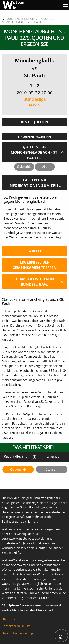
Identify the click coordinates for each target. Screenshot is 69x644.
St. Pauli (34, 75)
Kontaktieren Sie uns (16, 626)
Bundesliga (34, 102)
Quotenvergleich (20, 19)
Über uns (8, 619)
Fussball (47, 19)
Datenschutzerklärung (17, 633)
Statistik (52, 469)
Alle (45, 167)
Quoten (16, 469)
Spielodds (24, 167)
